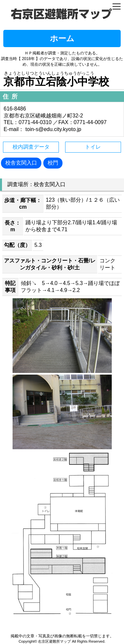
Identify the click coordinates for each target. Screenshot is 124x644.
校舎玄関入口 (21, 163)
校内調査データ (31, 147)
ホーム (62, 38)
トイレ (93, 147)
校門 (53, 163)
